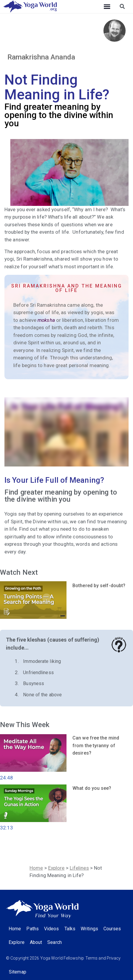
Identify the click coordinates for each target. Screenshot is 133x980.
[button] (107, 7)
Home (36, 868)
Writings (89, 929)
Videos (52, 929)
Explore (56, 868)
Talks (70, 929)
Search (55, 942)
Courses (112, 929)
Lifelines (79, 868)
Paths (33, 929)
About (36, 942)
